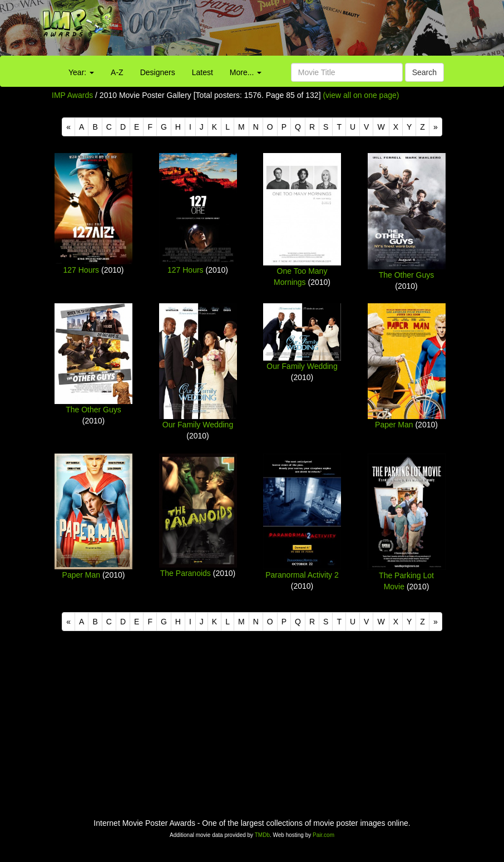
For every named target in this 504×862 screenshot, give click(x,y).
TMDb (262, 835)
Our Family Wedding (198, 425)
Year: (81, 72)
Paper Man (394, 425)
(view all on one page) (361, 95)
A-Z (117, 72)
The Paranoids (186, 573)
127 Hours (81, 270)
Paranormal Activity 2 (302, 575)
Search (424, 72)
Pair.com (323, 835)
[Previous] (68, 127)
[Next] (436, 127)
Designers (158, 72)
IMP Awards (72, 95)
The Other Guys (407, 275)
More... (246, 72)
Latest (202, 72)
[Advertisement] (315, 31)
